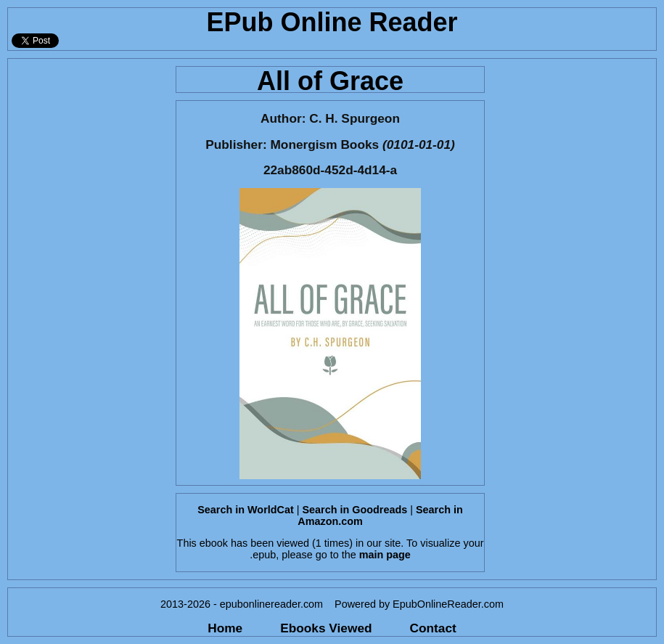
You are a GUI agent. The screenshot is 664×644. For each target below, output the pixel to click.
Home (225, 628)
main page (385, 555)
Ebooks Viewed (326, 628)
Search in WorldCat (245, 510)
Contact (433, 628)
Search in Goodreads (355, 510)
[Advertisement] (87, 277)
